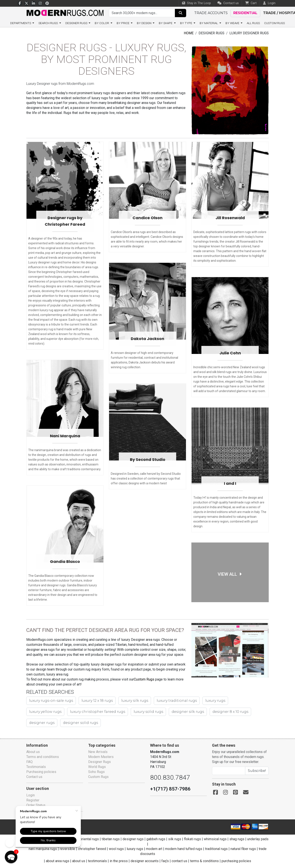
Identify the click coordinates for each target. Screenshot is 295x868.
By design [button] (145, 23)
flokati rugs (197, 839)
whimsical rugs (220, 839)
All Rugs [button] (252, 23)
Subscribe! (257, 771)
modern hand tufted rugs (184, 849)
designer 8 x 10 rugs (181, 713)
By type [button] (186, 23)
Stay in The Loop (198, 3)
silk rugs (179, 839)
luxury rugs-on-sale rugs (50, 702)
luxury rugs (207, 702)
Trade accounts (211, 13)
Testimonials (36, 767)
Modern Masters (101, 757)
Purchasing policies (41, 772)
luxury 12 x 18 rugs (94, 702)
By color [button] (103, 23)
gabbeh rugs (160, 839)
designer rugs (219, 713)
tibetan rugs (115, 839)
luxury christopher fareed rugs (55, 713)
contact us (179, 861)
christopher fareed (91, 849)
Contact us (229, 3)
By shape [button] (166, 23)
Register (33, 800)
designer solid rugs (45, 724)
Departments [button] (22, 23)
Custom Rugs (273, 23)
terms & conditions (204, 861)
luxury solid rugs (103, 713)
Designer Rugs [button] (78, 23)
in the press (119, 861)
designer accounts (144, 861)
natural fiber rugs (244, 849)
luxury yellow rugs (241, 702)
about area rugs (57, 861)
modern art (153, 849)
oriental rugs (94, 839)
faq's (165, 861)
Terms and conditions (43, 757)
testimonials (98, 861)
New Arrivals (98, 752)
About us (33, 752)
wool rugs (115, 849)
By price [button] (124, 23)
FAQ (29, 762)
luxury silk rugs (131, 702)
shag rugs (241, 839)
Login (31, 795)
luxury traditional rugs (171, 702)
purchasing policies (237, 861)
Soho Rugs (96, 772)
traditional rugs (217, 849)
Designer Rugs (99, 762)
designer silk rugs (141, 713)
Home (189, 33)
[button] (11, 857)
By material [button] (208, 23)
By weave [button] (232, 23)
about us (79, 861)
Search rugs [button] (50, 23)
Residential (245, 13)
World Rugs (97, 767)
